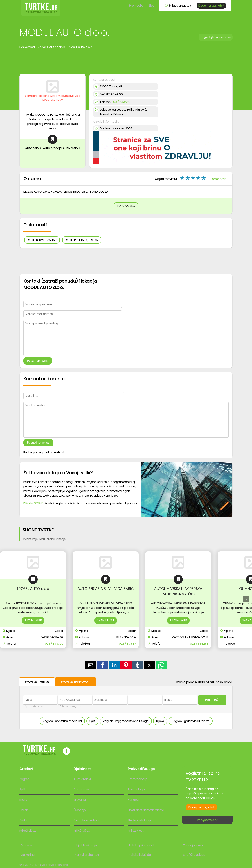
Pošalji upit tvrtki (38, 361)
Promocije (136, 6)
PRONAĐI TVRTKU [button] (37, 682)
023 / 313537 (127, 644)
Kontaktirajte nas (87, 855)
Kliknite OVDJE (33, 503)
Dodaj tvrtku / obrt (211, 6)
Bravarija (80, 800)
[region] (126, 62)
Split (92, 721)
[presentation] (246, 599)
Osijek (24, 810)
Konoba (133, 800)
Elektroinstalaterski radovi (146, 810)
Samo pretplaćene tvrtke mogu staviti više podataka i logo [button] (53, 98)
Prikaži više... (28, 831)
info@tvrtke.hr (207, 820)
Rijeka (160, 721)
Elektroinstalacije (140, 820)
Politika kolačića (140, 855)
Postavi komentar (38, 443)
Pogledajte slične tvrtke (216, 37)
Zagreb (25, 779)
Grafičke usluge (194, 855)
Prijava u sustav (177, 6)
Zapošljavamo (193, 845)
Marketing (28, 855)
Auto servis (82, 789)
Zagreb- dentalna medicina (62, 721)
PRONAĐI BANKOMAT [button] (75, 682)
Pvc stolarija (136, 789)
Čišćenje (80, 810)
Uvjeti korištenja (86, 845)
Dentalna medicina (87, 820)
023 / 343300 (54, 644)
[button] (91, 665)
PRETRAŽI (212, 700)
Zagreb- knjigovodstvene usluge (126, 721)
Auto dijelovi (82, 779)
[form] (126, 703)
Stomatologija (138, 779)
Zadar (24, 820)
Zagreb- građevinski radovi (191, 721)
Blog (152, 6)
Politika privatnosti (142, 845)
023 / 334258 (199, 644)
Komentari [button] (219, 179)
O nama (26, 845)
